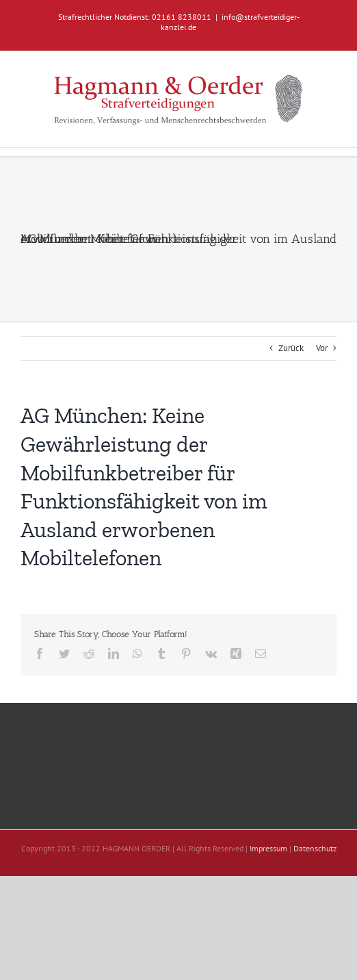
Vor (322, 348)
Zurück (291, 348)
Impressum (268, 848)
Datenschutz (315, 848)
